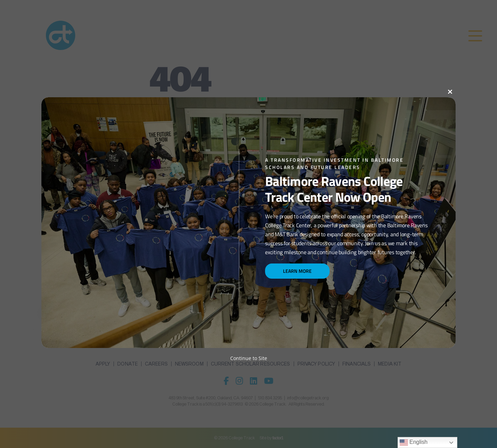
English (414, 442)
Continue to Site (249, 358)
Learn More (297, 271)
